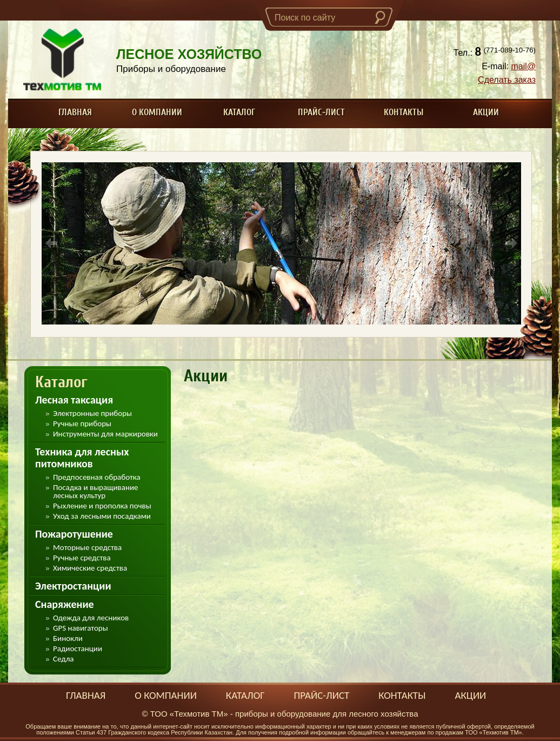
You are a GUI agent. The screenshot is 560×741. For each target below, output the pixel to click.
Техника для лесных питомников (82, 458)
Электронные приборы (92, 413)
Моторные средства (87, 548)
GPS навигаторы (81, 628)
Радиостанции (78, 649)
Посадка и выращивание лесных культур (96, 492)
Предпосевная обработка (97, 477)
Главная (75, 112)
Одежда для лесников (91, 618)
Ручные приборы (82, 424)
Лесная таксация (74, 400)
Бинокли (68, 639)
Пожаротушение (74, 534)
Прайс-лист (321, 112)
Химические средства (90, 568)
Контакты (404, 112)
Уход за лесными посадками (102, 516)
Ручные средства (82, 558)
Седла (63, 659)
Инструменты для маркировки (105, 434)
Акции (486, 112)
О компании (157, 112)
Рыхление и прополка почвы (102, 506)
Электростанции (73, 586)
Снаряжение (65, 604)
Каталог (239, 112)
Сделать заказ (507, 80)
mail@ (523, 66)
